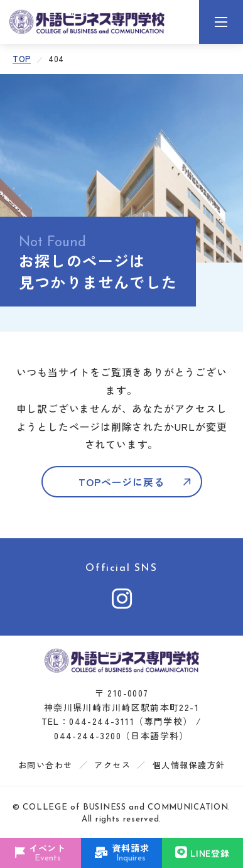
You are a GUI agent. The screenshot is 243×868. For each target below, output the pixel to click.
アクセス (112, 765)
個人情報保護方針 (189, 765)
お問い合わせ (46, 765)
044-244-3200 (88, 735)
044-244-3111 (102, 721)
